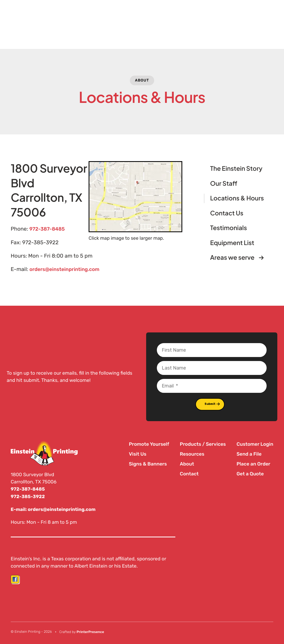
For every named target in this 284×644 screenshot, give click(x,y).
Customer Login (255, 444)
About (142, 80)
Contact (189, 473)
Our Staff (224, 183)
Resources (192, 453)
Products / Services (203, 444)
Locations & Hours (237, 198)
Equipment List (232, 243)
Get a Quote (250, 473)
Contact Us (227, 213)
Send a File (249, 453)
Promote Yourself (149, 444)
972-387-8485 (48, 229)
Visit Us (137, 453)
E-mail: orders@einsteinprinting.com (55, 508)
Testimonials (228, 228)
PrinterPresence (90, 631)
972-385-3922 (29, 496)
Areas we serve (239, 258)
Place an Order (253, 463)
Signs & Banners (148, 463)
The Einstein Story (236, 168)
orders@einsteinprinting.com (67, 269)
